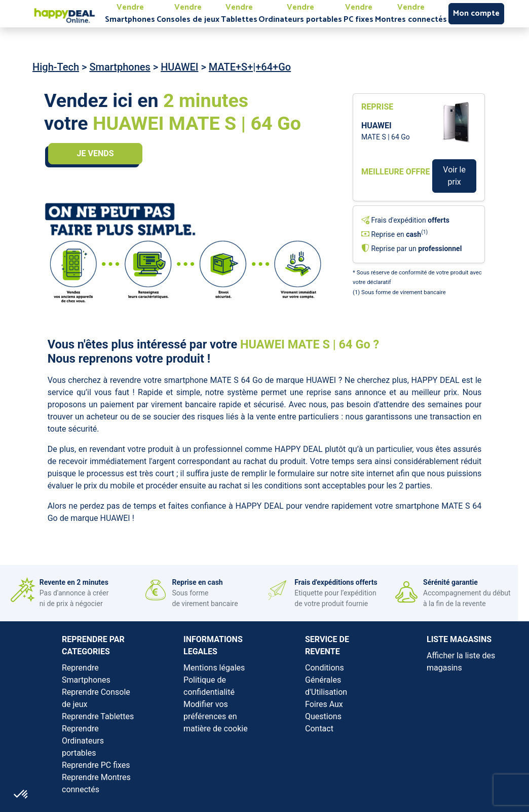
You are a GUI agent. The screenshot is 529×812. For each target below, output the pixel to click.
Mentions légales (214, 668)
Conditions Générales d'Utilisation (326, 680)
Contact (319, 729)
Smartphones (120, 67)
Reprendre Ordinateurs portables (83, 741)
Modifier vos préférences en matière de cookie (216, 716)
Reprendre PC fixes (96, 765)
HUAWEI (179, 67)
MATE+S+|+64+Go (250, 67)
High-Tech (56, 67)
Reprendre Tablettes (98, 716)
